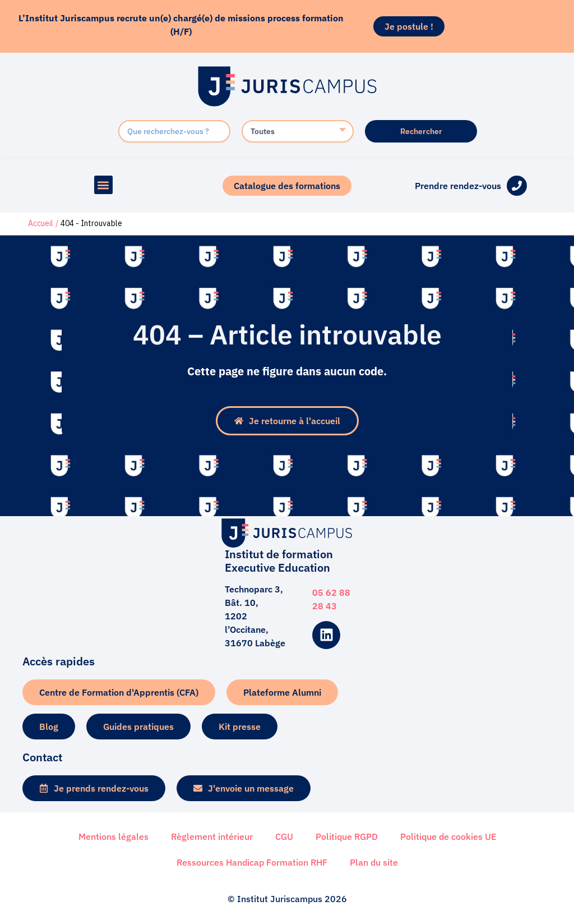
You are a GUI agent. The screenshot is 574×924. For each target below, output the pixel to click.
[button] (103, 185)
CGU (284, 836)
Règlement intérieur (212, 836)
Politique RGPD (347, 836)
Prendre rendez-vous (458, 186)
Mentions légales (114, 836)
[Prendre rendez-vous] (517, 186)
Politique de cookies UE (448, 836)
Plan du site (374, 862)
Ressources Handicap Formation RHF (252, 862)
